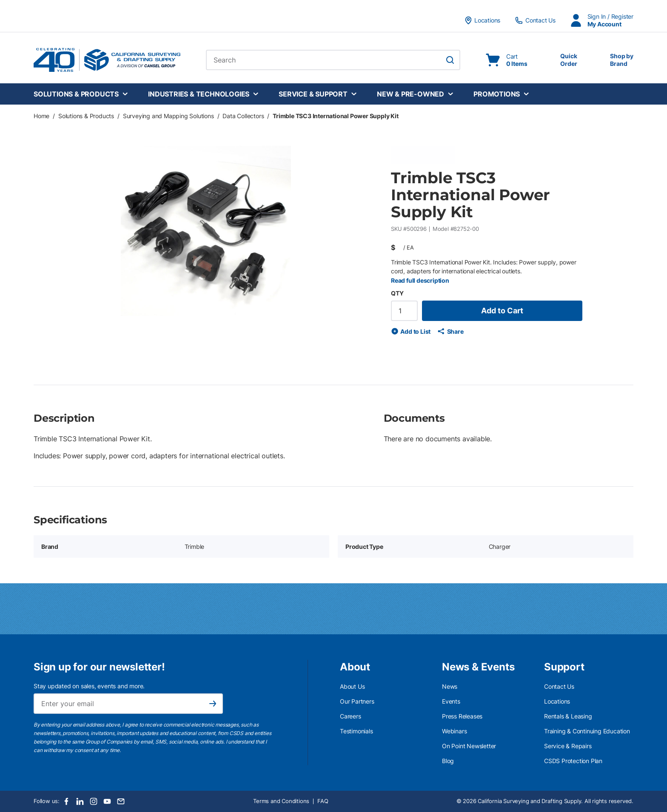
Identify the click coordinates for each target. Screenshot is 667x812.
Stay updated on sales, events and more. (89, 686)
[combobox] (333, 60)
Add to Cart (502, 311)
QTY (397, 293)
